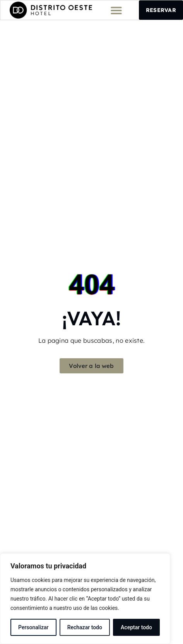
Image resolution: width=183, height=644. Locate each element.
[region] (85, 599)
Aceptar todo (136, 627)
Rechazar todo (85, 627)
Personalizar (33, 627)
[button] (116, 10)
